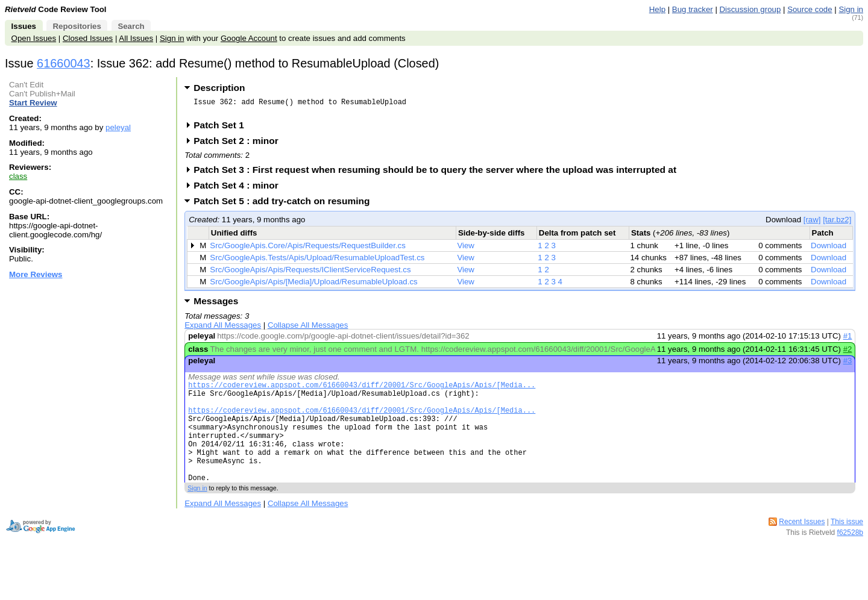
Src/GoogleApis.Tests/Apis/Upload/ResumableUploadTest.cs (317, 261)
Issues (24, 26)
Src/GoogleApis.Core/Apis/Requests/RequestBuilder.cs (307, 249)
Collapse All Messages (308, 329)
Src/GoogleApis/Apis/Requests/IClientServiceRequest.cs (310, 273)
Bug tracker (693, 9)
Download (829, 249)
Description (219, 88)
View (466, 249)
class (18, 176)
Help (657, 9)
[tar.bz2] (837, 223)
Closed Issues (88, 38)
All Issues (136, 38)
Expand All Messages (223, 329)
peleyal (118, 127)
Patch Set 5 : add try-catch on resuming (285, 205)
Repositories (77, 26)
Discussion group (750, 9)
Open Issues (34, 38)
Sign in (851, 9)
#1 (848, 339)
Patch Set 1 (223, 129)
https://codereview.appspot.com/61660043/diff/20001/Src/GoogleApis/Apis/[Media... (362, 390)
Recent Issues (802, 547)
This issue (847, 547)
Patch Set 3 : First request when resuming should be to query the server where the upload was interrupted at (439, 173)
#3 (848, 364)
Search (131, 26)
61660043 (64, 63)
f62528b (850, 558)
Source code (810, 9)
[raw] (812, 223)
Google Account (249, 38)
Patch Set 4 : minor (240, 189)
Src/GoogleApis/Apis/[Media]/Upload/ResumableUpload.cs (313, 285)
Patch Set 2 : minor (240, 144)
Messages (216, 305)
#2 (848, 353)
